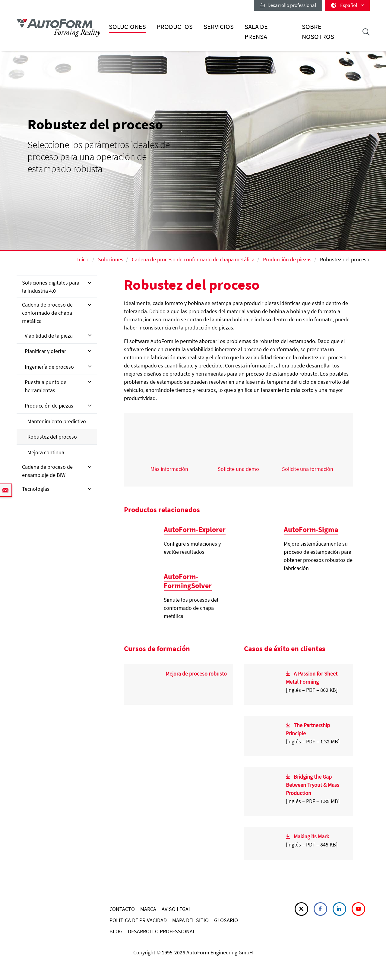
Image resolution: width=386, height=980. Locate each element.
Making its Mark (311, 836)
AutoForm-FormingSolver (188, 581)
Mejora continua (46, 452)
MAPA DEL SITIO (190, 920)
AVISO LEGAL (176, 909)
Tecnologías (36, 489)
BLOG (116, 931)
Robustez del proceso (52, 437)
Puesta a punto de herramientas (46, 386)
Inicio (83, 259)
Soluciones (127, 27)
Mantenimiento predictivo (57, 421)
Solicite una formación (308, 469)
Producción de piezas (287, 259)
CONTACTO (122, 909)
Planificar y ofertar (45, 351)
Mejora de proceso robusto (196, 674)
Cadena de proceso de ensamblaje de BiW (47, 471)
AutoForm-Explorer (195, 529)
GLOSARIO (226, 920)
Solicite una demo (238, 469)
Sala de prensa (256, 32)
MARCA (148, 909)
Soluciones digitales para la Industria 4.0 (51, 287)
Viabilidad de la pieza (49, 336)
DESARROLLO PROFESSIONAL (162, 931)
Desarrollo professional (288, 5)
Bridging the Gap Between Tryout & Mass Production (313, 785)
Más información (169, 469)
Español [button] (347, 5)
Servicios (219, 27)
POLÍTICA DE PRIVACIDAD (138, 920)
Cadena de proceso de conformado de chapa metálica (193, 259)
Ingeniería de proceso (49, 367)
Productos (175, 27)
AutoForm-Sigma (311, 529)
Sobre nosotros (318, 32)
